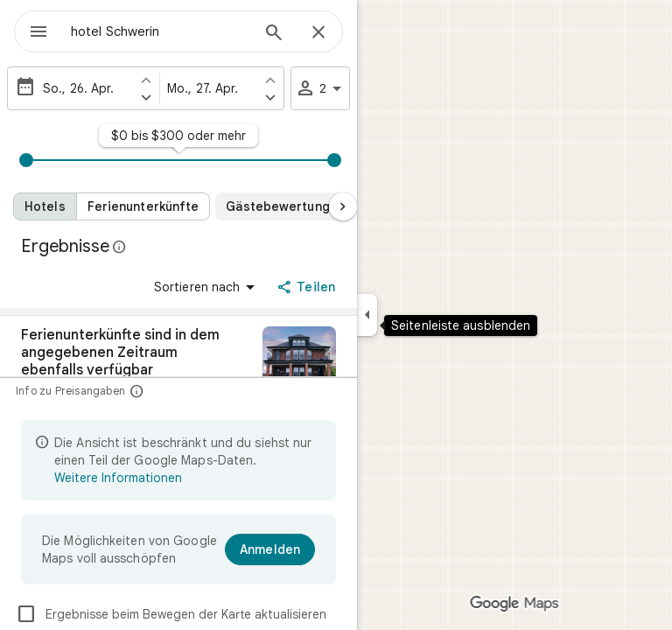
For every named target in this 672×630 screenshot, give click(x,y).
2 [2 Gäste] (321, 88)
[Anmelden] (270, 549)
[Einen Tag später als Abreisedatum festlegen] (270, 97)
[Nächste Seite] (343, 206)
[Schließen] (318, 33)
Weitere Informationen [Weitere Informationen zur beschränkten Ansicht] (118, 478)
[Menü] (38, 33)
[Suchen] (274, 34)
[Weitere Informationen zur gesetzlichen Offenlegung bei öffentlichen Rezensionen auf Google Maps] (120, 247)
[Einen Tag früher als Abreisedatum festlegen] (270, 80)
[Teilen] (308, 287)
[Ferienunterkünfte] (144, 206)
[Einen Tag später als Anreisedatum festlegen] (146, 97)
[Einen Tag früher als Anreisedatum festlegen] (146, 80)
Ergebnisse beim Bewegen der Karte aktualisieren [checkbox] (171, 614)
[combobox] (160, 31)
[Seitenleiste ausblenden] (367, 315)
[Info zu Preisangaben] (137, 391)
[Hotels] (45, 206)
